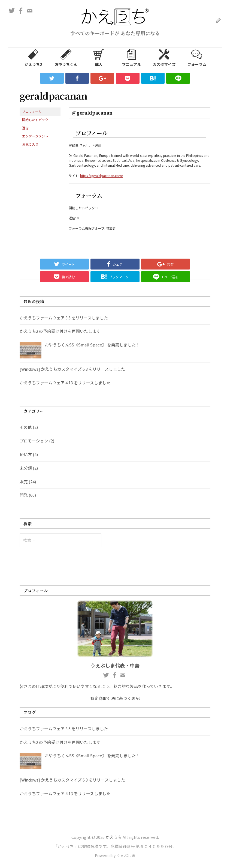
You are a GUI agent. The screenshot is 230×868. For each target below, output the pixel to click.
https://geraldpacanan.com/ (102, 176)
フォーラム (197, 57)
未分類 (26, 468)
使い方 (26, 454)
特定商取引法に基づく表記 (115, 698)
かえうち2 (33, 57)
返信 (25, 128)
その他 (26, 427)
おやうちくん (66, 57)
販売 (24, 482)
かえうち (114, 837)
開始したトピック (35, 120)
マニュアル (131, 57)
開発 (24, 495)
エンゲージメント (35, 136)
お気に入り (30, 144)
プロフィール (32, 111)
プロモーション (34, 441)
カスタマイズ (164, 57)
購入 (99, 57)
